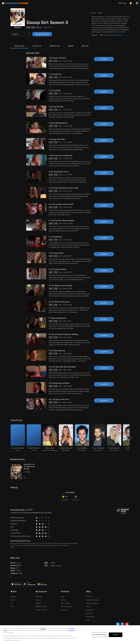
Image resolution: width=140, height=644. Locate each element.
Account (39, 600)
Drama (19, 563)
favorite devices (116, 35)
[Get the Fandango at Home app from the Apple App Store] (16, 584)
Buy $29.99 (44, 34)
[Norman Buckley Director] (18, 438)
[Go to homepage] (15, 3)
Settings (38, 603)
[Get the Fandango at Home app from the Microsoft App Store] (42, 584)
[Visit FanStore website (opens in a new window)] (137, 3)
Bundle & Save (55, 46)
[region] (70, 635)
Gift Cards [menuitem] (122, 3)
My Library (39, 597)
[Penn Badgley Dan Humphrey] (82, 438)
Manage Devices (41, 607)
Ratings (71, 46)
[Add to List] (25, 478)
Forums (89, 607)
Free (12, 607)
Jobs (88, 620)
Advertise (89, 613)
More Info (85, 46)
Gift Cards (64, 610)
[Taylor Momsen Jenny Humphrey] (114, 438)
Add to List (49, 27)
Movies (13, 600)
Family (63, 600)
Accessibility (90, 617)
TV (12, 603)
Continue (116, 635)
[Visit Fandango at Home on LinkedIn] (118, 624)
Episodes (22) (19, 46)
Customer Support (92, 603)
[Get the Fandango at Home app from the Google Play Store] (30, 584)
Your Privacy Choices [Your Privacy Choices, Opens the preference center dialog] (99, 635)
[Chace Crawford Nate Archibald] (98, 438)
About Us (89, 597)
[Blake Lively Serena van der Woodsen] (50, 438)
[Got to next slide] (129, 438)
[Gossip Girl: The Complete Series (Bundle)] (32, 467)
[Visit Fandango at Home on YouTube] (127, 624)
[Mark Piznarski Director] (34, 438)
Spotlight (14, 597)
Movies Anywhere (67, 607)
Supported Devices (93, 600)
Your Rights (71, 630)
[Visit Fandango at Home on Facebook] (122, 624)
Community (65, 500)
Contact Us (90, 610)
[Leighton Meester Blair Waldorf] (66, 438)
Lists (62, 597)
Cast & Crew (37, 46)
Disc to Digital (66, 603)
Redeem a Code (41, 610)
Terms (43, 628)
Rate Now (76, 500)
